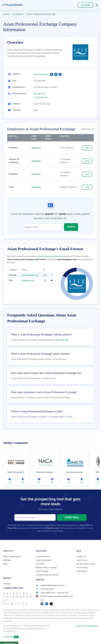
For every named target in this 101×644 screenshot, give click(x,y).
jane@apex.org (28, 280)
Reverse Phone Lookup (46, 568)
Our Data (40, 564)
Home (6, 14)
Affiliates (7, 560)
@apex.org (36, 148)
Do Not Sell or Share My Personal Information (86, 568)
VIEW (87, 148)
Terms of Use (85, 525)
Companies (18, 14)
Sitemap (7, 584)
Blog (5, 564)
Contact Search (43, 557)
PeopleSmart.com (52, 528)
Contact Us (81, 557)
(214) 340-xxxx (39, 94)
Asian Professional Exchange (50, 256)
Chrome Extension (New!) (47, 575)
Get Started (86, 5)
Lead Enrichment (44, 560)
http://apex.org (40, 74)
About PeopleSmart (12, 557)
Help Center (82, 560)
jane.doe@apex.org (30, 275)
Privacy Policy (13, 528)
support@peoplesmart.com (50, 585)
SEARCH (71, 227)
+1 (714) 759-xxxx (40, 98)
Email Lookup (42, 571)
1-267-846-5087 (45, 589)
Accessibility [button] (11, 637)
